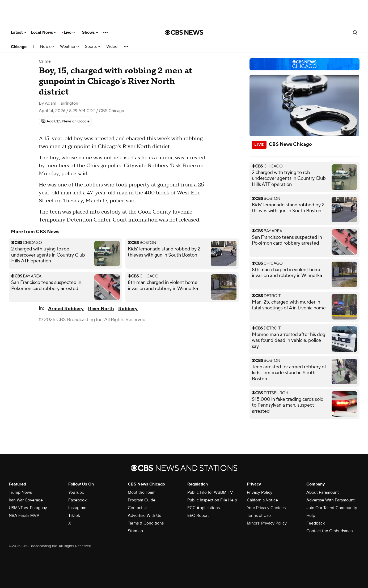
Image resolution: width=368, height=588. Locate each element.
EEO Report (198, 515)
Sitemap (135, 531)
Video (112, 47)
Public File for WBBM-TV (210, 492)
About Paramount (323, 492)
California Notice (262, 500)
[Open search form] (355, 32)
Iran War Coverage (26, 500)
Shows (90, 32)
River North (101, 309)
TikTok (74, 515)
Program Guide (142, 500)
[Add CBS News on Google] (65, 121)
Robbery (128, 309)
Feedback (316, 523)
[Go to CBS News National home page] (184, 32)
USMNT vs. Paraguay (28, 508)
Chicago (19, 47)
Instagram (77, 508)
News (47, 47)
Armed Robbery (66, 309)
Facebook (77, 500)
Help (311, 515)
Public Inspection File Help (212, 500)
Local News (44, 32)
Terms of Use (259, 515)
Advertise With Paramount (331, 500)
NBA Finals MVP (24, 515)
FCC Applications (204, 508)
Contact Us (138, 508)
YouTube (76, 492)
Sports (92, 47)
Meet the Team (142, 492)
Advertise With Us (144, 515)
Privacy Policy (260, 492)
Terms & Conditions (146, 523)
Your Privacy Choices (266, 508)
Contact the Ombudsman (330, 531)
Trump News (20, 492)
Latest (18, 32)
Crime (45, 61)
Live (69, 32)
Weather (69, 47)
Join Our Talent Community (332, 508)
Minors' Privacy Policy (267, 523)
